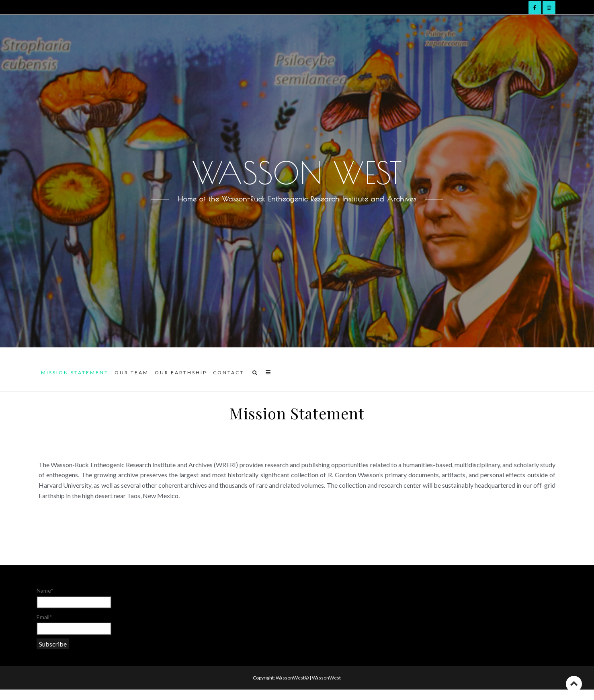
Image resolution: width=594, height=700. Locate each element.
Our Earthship (181, 373)
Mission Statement (75, 373)
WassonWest (326, 678)
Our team (132, 373)
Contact (228, 373)
